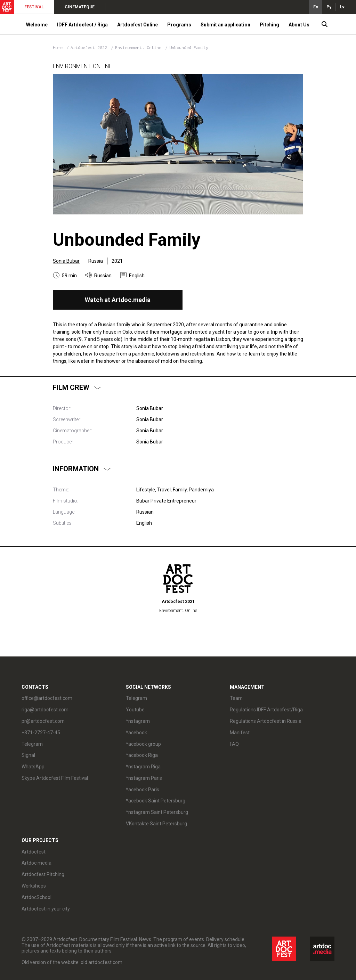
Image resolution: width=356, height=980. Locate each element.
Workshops (34, 886)
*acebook (136, 733)
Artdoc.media (37, 863)
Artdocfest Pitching (43, 874)
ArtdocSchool (37, 897)
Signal (28, 755)
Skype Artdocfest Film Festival (55, 778)
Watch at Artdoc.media (118, 300)
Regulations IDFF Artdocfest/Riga (266, 710)
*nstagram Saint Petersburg (157, 812)
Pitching (269, 25)
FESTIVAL (34, 7)
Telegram (32, 744)
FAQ (234, 744)
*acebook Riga (142, 755)
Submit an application (225, 25)
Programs (179, 25)
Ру (329, 7)
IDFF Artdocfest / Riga (82, 25)
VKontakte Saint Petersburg (156, 824)
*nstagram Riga (143, 767)
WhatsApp (33, 767)
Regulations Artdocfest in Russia (266, 721)
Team (236, 698)
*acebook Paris (143, 790)
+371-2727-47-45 (41, 733)
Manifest (240, 733)
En (316, 7)
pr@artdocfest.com (43, 721)
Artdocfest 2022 (90, 48)
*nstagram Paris (144, 778)
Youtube (135, 710)
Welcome (37, 25)
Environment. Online (139, 48)
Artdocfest (34, 852)
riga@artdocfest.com (45, 710)
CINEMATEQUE (80, 7)
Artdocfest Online (137, 25)
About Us (299, 25)
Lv (342, 7)
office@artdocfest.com (47, 698)
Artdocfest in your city (46, 909)
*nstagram (138, 721)
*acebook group (143, 744)
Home (58, 48)
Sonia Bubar (66, 261)
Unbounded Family (189, 48)
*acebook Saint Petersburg (156, 801)
